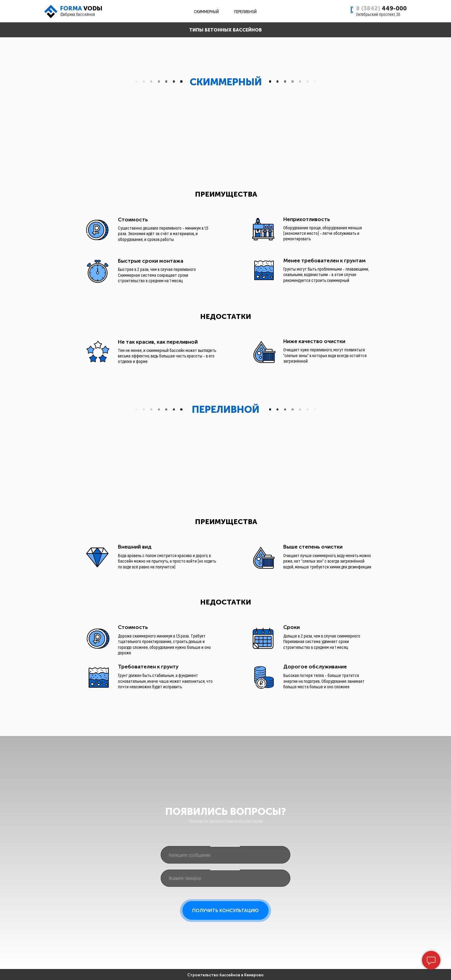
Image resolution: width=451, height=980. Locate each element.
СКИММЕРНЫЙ (206, 11)
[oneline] (225, 855)
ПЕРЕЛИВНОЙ (245, 11)
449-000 (381, 8)
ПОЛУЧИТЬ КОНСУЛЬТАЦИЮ (226, 911)
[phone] (225, 878)
